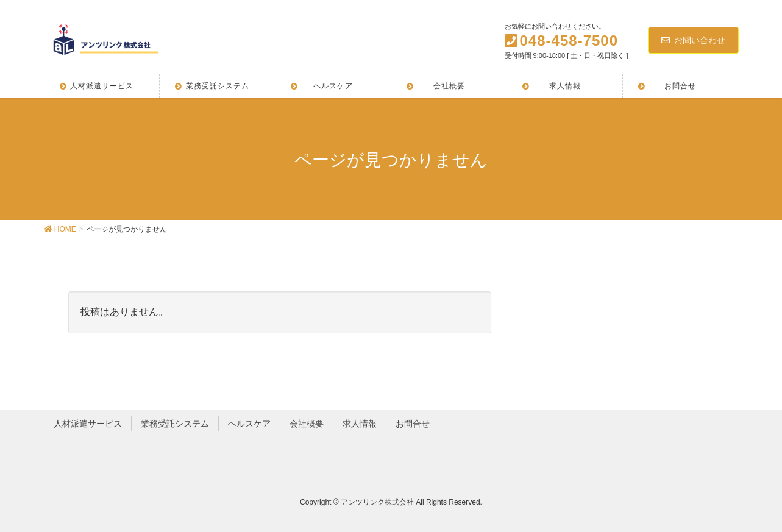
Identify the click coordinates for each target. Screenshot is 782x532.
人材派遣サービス (88, 424)
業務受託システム (175, 424)
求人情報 (360, 424)
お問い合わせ (693, 40)
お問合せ (413, 424)
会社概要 (307, 424)
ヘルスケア (249, 424)
